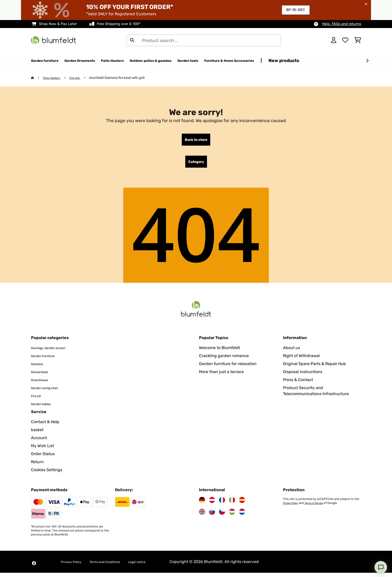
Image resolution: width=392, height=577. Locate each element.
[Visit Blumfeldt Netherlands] (242, 516)
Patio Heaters (54, 78)
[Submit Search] (132, 40)
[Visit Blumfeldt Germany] (202, 504)
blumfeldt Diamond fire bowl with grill (123, 78)
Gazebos (39, 368)
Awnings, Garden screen (54, 352)
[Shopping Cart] (358, 40)
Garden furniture (47, 360)
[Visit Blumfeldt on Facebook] (34, 567)
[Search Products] (203, 40)
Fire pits (80, 78)
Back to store (196, 141)
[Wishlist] (345, 40)
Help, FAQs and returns (341, 24)
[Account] (334, 40)
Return (37, 466)
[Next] (367, 61)
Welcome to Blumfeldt (219, 352)
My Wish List (42, 450)
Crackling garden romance (224, 360)
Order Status (43, 458)
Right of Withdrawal (301, 360)
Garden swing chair (49, 392)
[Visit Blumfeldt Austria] (212, 504)
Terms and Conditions (115, 566)
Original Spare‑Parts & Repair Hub (314, 368)
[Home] (37, 78)
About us (291, 352)
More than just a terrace (221, 376)
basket (37, 434)
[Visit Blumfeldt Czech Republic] (222, 516)
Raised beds (42, 376)
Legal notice (155, 566)
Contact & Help (45, 426)
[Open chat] (381, 567)
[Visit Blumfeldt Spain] (242, 504)
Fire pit (37, 400)
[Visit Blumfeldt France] (222, 504)
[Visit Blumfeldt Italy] (232, 504)
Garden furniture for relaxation (228, 368)
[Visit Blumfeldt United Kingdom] (202, 516)
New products (352, 60)
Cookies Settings (47, 474)
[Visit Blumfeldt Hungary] (232, 516)
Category (196, 165)
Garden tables (44, 408)
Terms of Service (319, 507)
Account (39, 442)
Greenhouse (42, 384)
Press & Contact (298, 384)
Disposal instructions (303, 376)
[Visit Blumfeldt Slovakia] (212, 516)
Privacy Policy (292, 507)
